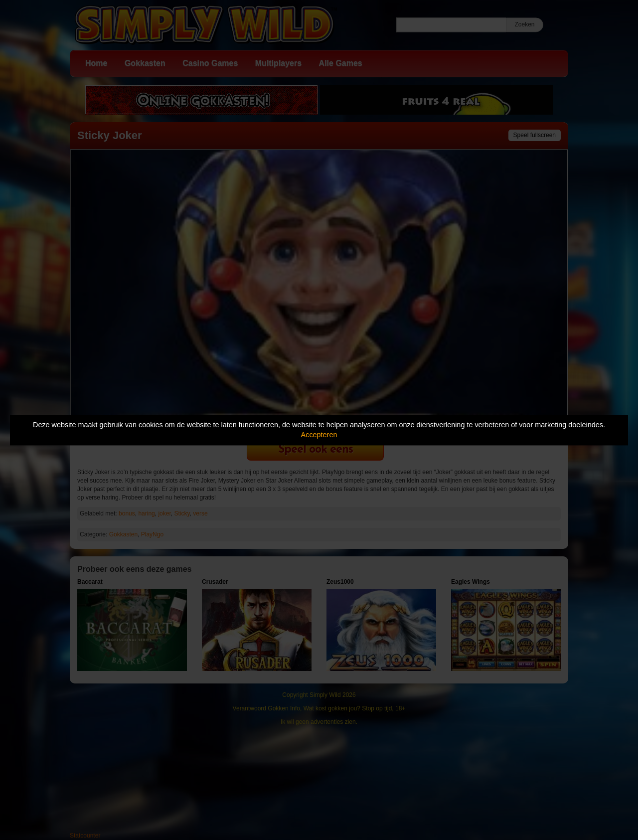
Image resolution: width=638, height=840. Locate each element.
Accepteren (319, 435)
